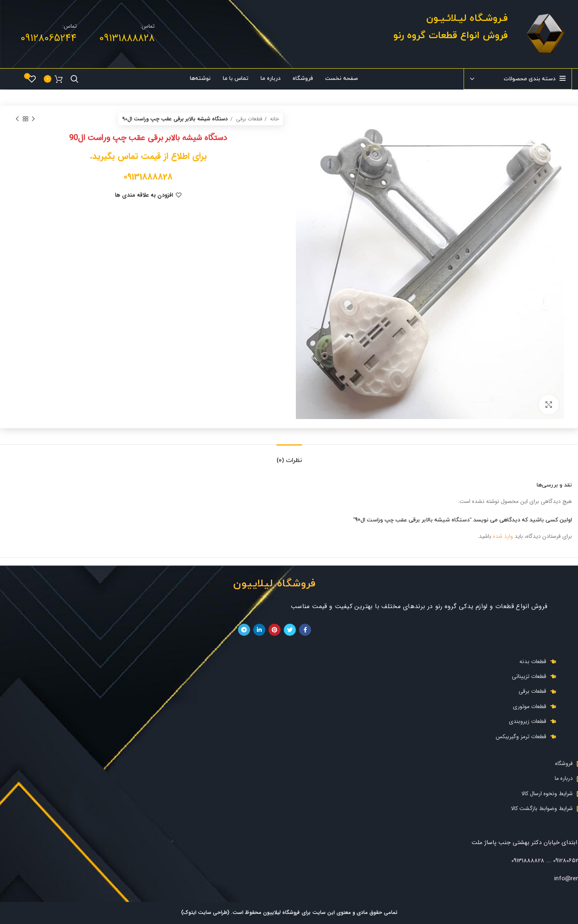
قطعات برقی (248, 119)
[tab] (289, 457)
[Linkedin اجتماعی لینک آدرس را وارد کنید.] (259, 630)
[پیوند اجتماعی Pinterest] (275, 630)
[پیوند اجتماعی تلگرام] (244, 630)
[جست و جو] (74, 79)
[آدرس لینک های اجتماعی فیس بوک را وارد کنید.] (305, 630)
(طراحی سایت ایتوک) (205, 913)
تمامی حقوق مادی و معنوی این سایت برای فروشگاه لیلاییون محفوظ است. (313, 913)
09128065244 (49, 38)
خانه (274, 119)
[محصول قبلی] (33, 119)
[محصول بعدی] (17, 119)
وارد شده (503, 536)
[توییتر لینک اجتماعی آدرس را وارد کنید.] (290, 630)
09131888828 (127, 38)
